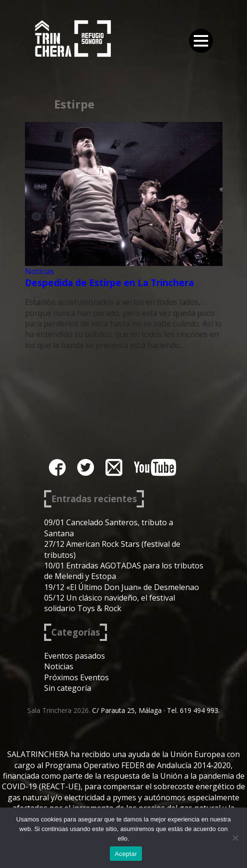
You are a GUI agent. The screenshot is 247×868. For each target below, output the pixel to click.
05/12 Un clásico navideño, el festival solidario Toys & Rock (110, 603)
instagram (114, 467)
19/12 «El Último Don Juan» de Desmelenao (122, 587)
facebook (57, 467)
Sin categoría (68, 688)
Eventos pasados (75, 656)
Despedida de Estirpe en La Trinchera (109, 283)
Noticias (40, 271)
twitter (86, 467)
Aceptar (126, 854)
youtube (155, 467)
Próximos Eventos (76, 677)
